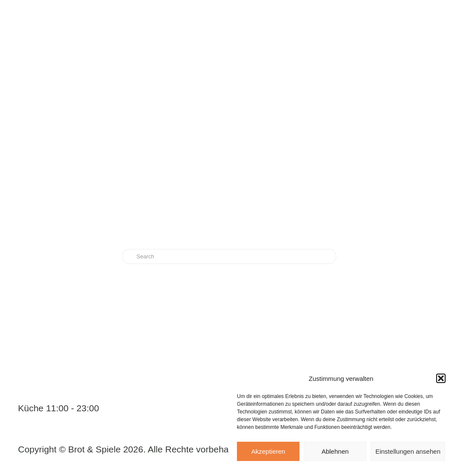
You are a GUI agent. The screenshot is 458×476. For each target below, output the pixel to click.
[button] (441, 378)
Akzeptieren (268, 451)
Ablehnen (335, 451)
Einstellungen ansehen (408, 451)
